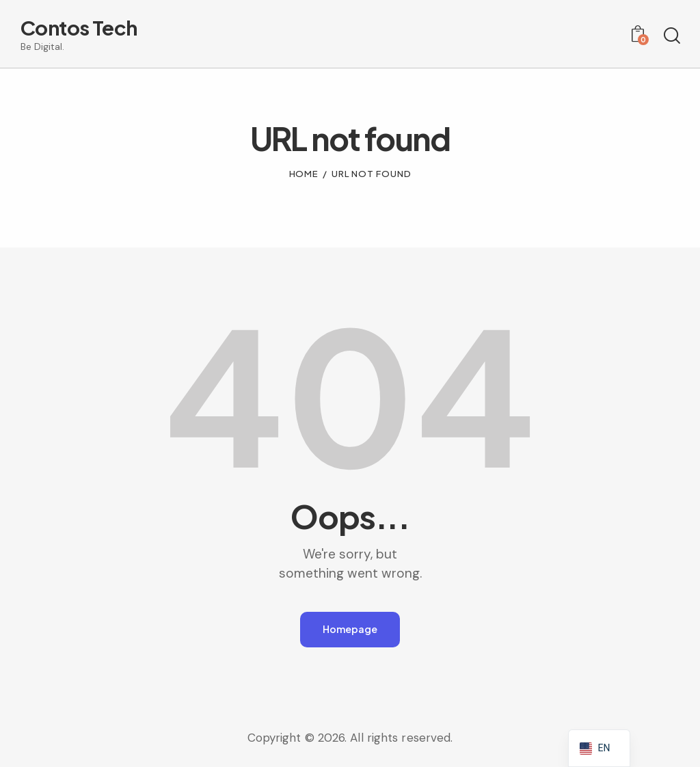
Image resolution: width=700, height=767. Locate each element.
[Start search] (671, 36)
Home (304, 174)
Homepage (350, 630)
